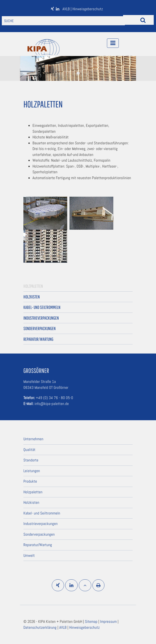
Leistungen (32, 471)
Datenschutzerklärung (40, 627)
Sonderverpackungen (40, 328)
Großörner (36, 370)
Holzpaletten (33, 286)
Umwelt (29, 555)
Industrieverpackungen (41, 318)
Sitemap (92, 621)
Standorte (31, 460)
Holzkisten (32, 297)
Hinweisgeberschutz (88, 9)
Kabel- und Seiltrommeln (42, 307)
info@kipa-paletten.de (52, 404)
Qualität (29, 450)
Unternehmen (33, 439)
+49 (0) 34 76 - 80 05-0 (54, 398)
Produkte (30, 481)
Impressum (109, 621)
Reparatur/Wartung (38, 339)
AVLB (67, 9)
